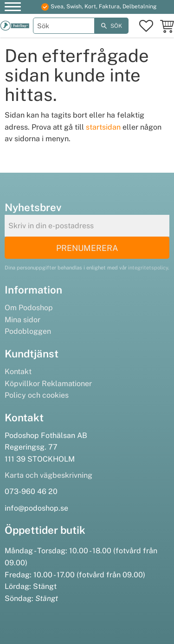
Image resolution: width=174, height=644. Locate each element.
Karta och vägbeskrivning (48, 475)
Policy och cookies (37, 395)
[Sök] (112, 26)
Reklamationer (67, 384)
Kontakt (18, 372)
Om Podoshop (29, 308)
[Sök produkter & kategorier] (64, 26)
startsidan (103, 127)
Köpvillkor (22, 384)
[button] (13, 8)
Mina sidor (23, 320)
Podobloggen (28, 331)
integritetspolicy (148, 268)
